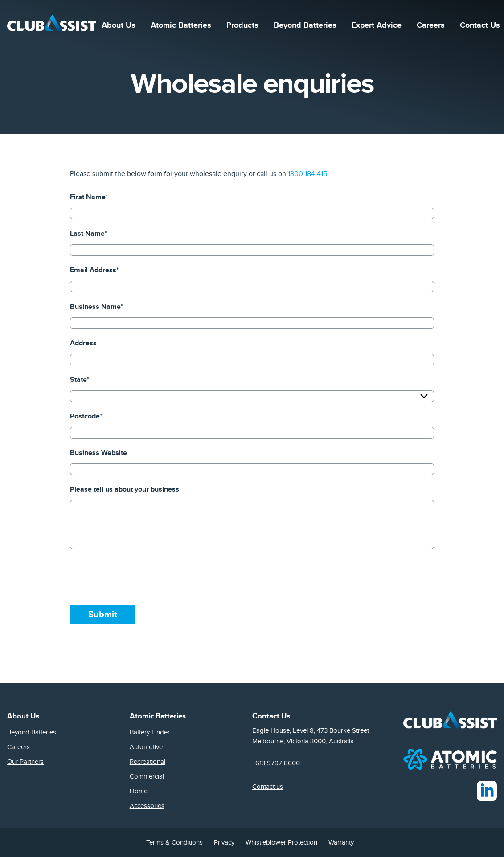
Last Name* (89, 234)
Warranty (341, 842)
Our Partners (25, 762)
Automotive (146, 747)
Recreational (148, 762)
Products (242, 27)
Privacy (224, 842)
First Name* (89, 197)
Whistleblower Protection (281, 842)
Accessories (147, 806)
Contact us (268, 787)
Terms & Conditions (174, 842)
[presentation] (138, 577)
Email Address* (94, 270)
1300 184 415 (307, 174)
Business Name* (97, 307)
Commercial (147, 776)
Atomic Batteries (181, 27)
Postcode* (86, 416)
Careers (431, 27)
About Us (119, 27)
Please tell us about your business (125, 489)
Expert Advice (377, 27)
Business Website (98, 453)
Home (139, 791)
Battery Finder (150, 732)
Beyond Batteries (305, 27)
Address (83, 343)
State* (80, 380)
